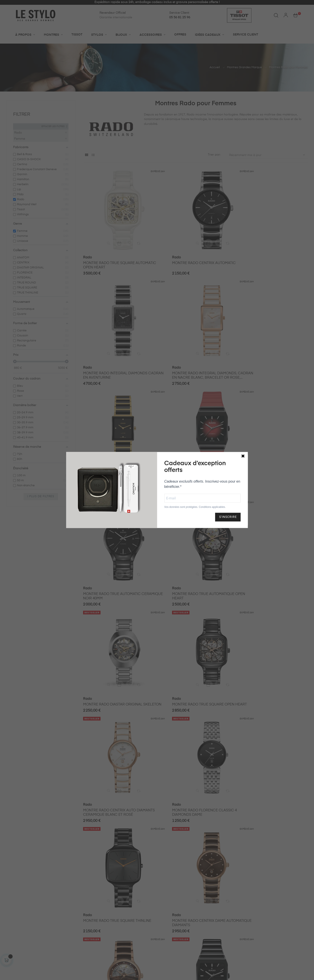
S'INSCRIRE (228, 517)
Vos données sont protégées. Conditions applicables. (195, 507)
